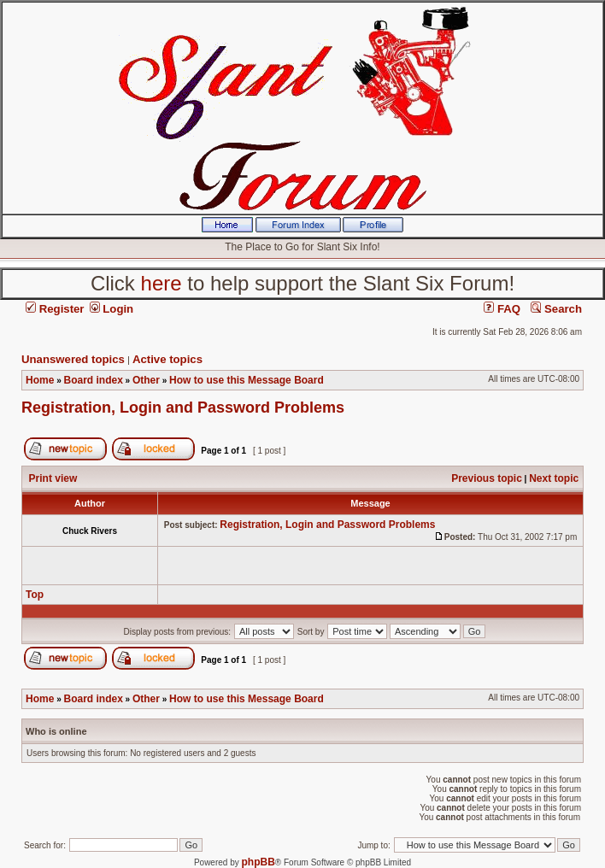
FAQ (502, 309)
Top (35, 595)
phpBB (258, 862)
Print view (53, 478)
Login (112, 309)
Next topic (554, 478)
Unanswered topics (73, 359)
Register (55, 309)
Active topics (167, 359)
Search (556, 309)
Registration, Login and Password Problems (183, 408)
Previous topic (487, 478)
